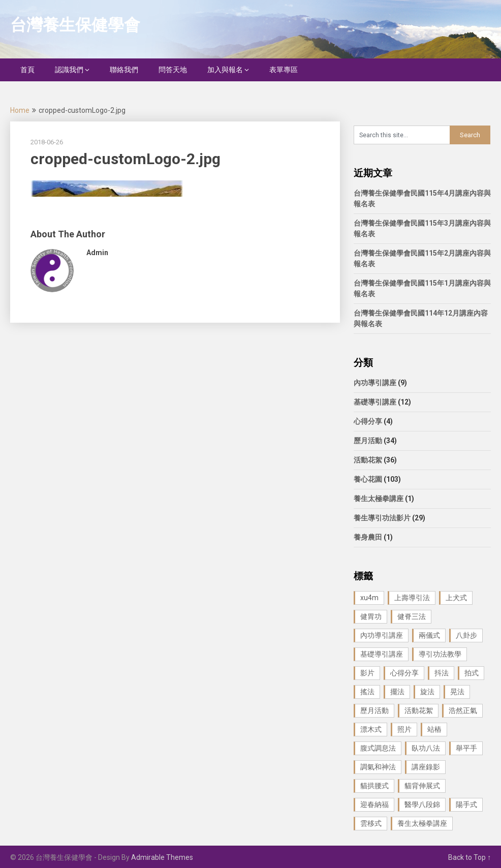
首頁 (27, 70)
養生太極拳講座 (379, 499)
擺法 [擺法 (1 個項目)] (397, 692)
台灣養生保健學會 (75, 25)
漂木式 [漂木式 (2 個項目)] (371, 729)
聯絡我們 (124, 70)
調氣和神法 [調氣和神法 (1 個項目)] (378, 767)
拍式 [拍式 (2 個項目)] (472, 673)
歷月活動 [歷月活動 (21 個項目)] (374, 710)
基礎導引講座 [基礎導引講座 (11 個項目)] (382, 654)
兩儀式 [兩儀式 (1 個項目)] (429, 635)
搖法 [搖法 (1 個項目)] (367, 692)
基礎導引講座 (375, 402)
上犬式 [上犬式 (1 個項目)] (456, 598)
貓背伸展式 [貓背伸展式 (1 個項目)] (422, 786)
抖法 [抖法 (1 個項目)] (442, 673)
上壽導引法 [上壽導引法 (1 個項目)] (412, 598)
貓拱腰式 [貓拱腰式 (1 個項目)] (374, 786)
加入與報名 (225, 70)
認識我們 (69, 70)
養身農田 (368, 537)
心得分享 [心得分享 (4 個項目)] (404, 673)
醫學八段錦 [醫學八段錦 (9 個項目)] (422, 804)
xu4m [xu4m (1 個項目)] (369, 598)
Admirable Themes (162, 857)
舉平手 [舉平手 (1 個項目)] (466, 748)
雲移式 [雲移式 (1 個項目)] (371, 823)
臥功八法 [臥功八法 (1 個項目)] (426, 748)
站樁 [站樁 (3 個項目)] (434, 729)
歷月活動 (368, 441)
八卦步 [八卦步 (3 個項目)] (466, 635)
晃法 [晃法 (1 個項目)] (457, 692)
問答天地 (173, 70)
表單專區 (284, 70)
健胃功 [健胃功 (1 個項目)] (371, 616)
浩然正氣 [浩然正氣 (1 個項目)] (463, 710)
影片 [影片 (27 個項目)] (367, 673)
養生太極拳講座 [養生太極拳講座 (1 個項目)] (422, 823)
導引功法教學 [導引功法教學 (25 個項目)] (440, 654)
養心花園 (368, 479)
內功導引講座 (375, 383)
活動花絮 (368, 460)
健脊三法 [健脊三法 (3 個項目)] (412, 616)
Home (20, 110)
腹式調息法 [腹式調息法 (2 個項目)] (378, 748)
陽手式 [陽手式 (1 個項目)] (466, 804)
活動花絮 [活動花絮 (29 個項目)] (419, 710)
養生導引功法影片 (382, 518)
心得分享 (368, 421)
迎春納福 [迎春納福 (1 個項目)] (374, 804)
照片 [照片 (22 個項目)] (404, 729)
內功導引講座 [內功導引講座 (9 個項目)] (382, 635)
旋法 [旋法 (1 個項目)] (427, 692)
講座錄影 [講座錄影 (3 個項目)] (426, 767)
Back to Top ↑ (469, 857)
